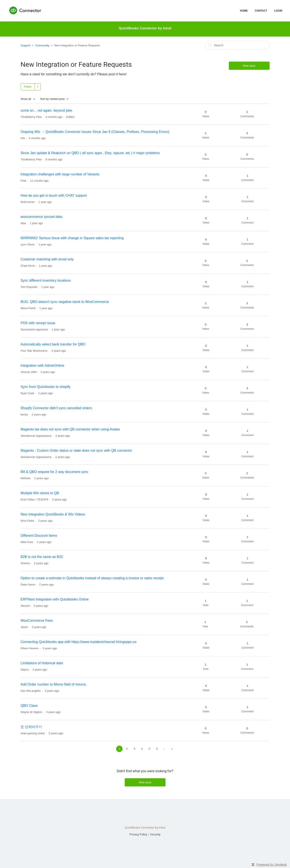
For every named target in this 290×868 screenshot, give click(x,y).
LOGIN (278, 11)
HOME (244, 11)
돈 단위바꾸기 (31, 727)
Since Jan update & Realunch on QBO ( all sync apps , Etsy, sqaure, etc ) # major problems (90, 153)
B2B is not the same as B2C (42, 557)
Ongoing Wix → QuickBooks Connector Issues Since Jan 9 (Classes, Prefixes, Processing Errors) (95, 132)
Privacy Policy (138, 834)
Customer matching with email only (47, 259)
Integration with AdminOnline (43, 366)
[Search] (237, 45)
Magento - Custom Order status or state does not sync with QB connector (76, 451)
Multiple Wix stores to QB (40, 493)
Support (26, 45)
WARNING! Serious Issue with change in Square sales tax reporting (72, 238)
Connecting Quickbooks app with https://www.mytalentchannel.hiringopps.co (79, 642)
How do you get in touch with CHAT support (54, 195)
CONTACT (261, 11)
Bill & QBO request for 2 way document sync (55, 472)
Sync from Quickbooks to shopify (46, 387)
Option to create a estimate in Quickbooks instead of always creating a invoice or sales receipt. (93, 578)
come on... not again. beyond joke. (47, 110)
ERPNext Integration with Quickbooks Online (55, 599)
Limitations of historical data (42, 663)
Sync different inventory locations (46, 280)
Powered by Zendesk (272, 864)
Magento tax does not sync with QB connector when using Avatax (70, 429)
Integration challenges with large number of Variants (60, 174)
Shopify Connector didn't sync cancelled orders (56, 408)
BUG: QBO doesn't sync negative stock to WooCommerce (65, 302)
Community (42, 45)
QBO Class (29, 706)
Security (155, 834)
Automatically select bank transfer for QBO (53, 344)
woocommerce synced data (42, 217)
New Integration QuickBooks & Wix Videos (53, 514)
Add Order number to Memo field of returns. (54, 684)
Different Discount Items (39, 536)
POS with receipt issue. (38, 323)
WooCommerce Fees (37, 621)
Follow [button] (28, 87)
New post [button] (249, 66)
